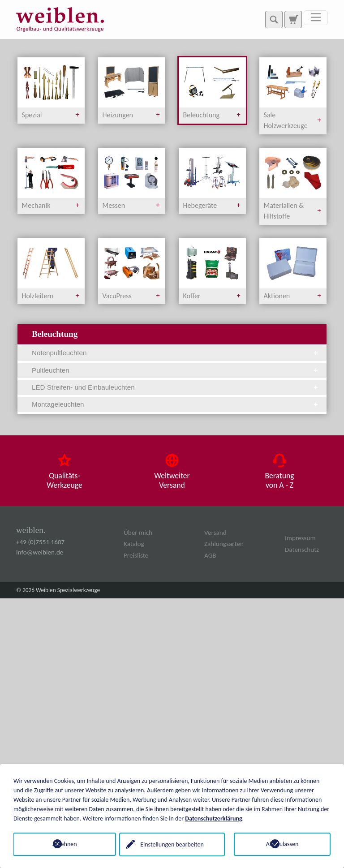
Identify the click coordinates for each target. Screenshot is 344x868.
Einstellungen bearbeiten (172, 844)
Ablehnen (62, 844)
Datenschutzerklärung (213, 818)
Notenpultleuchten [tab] (176, 353)
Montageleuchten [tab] (176, 404)
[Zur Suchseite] (293, 19)
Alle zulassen (282, 844)
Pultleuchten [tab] (176, 370)
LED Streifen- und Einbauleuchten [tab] (176, 387)
